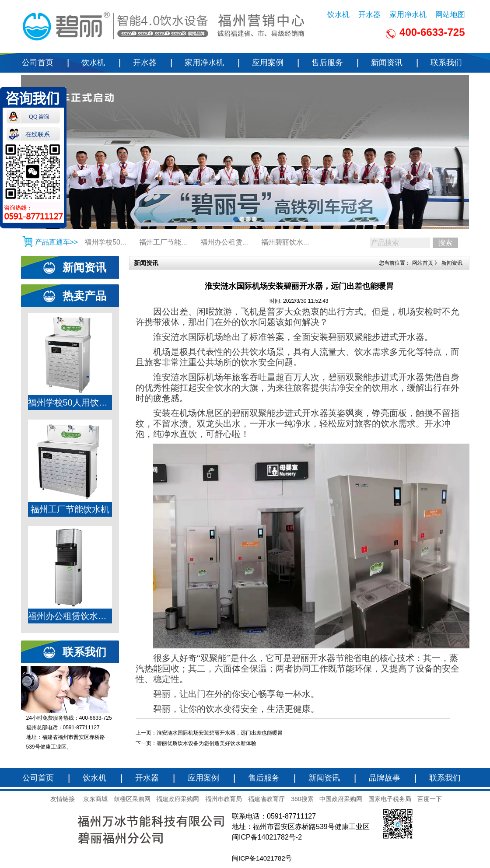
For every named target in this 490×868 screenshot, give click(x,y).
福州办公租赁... (224, 242)
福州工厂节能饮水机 (70, 509)
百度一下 (430, 799)
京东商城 (95, 799)
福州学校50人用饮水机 (70, 402)
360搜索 (302, 799)
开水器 (369, 15)
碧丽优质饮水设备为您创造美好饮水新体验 (206, 743)
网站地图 (450, 15)
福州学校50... (105, 242)
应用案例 (268, 63)
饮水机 (338, 15)
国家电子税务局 (390, 799)
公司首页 (38, 63)
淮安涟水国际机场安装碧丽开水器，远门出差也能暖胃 (220, 733)
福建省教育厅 (266, 799)
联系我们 (446, 63)
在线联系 (38, 132)
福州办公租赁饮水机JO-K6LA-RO (70, 616)
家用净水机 (408, 15)
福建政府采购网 (178, 799)
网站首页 (423, 263)
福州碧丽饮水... (285, 242)
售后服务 (327, 63)
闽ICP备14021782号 (262, 858)
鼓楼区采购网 (132, 799)
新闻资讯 (387, 63)
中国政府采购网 (341, 799)
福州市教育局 (224, 799)
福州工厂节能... (163, 242)
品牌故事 (385, 778)
